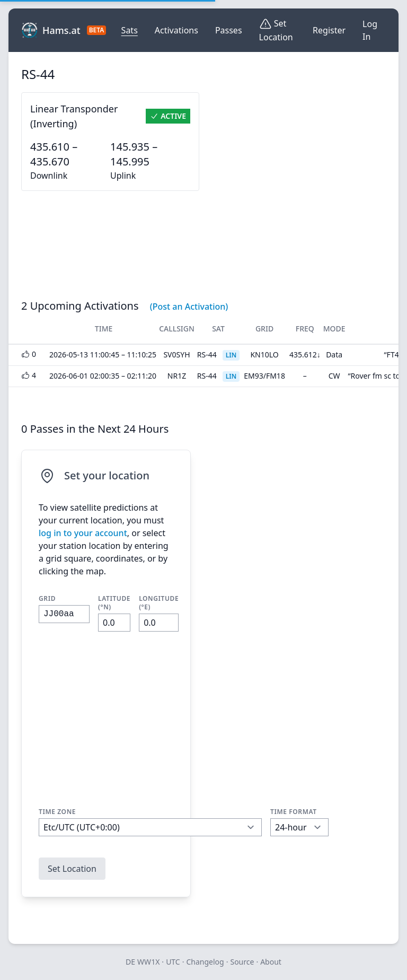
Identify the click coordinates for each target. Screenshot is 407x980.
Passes (229, 30)
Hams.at (59, 30)
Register (329, 30)
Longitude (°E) (159, 603)
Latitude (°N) (114, 603)
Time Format (294, 812)
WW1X (148, 962)
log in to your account (83, 533)
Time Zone (57, 812)
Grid (47, 599)
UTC (173, 962)
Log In (370, 30)
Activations (176, 30)
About (271, 962)
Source (242, 962)
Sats (130, 30)
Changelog (205, 962)
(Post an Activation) (189, 307)
